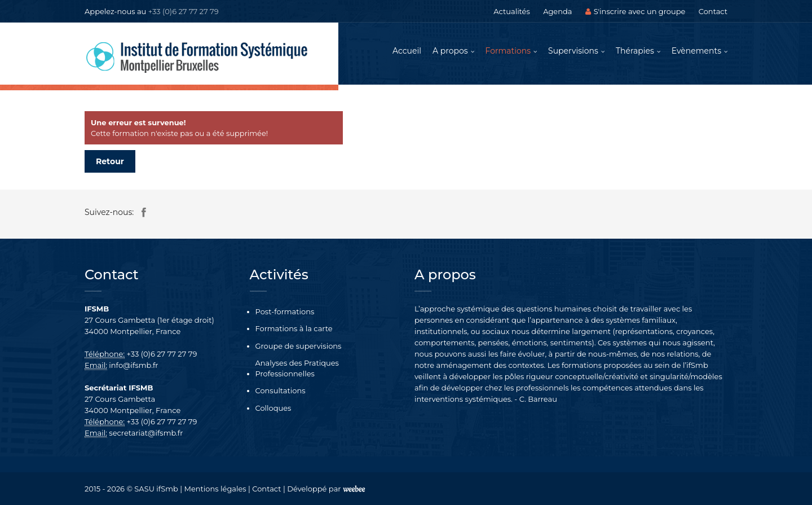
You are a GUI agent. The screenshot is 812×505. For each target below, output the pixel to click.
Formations (508, 51)
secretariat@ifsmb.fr (146, 433)
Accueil (407, 51)
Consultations (281, 390)
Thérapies (635, 51)
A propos (450, 51)
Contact (713, 11)
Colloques (273, 408)
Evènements (696, 51)
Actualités (511, 11)
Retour (110, 161)
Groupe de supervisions (299, 346)
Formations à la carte (294, 328)
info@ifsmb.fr (133, 365)
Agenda (557, 11)
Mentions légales (215, 489)
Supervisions (573, 51)
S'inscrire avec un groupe (636, 11)
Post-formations (285, 311)
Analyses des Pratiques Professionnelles (297, 368)
